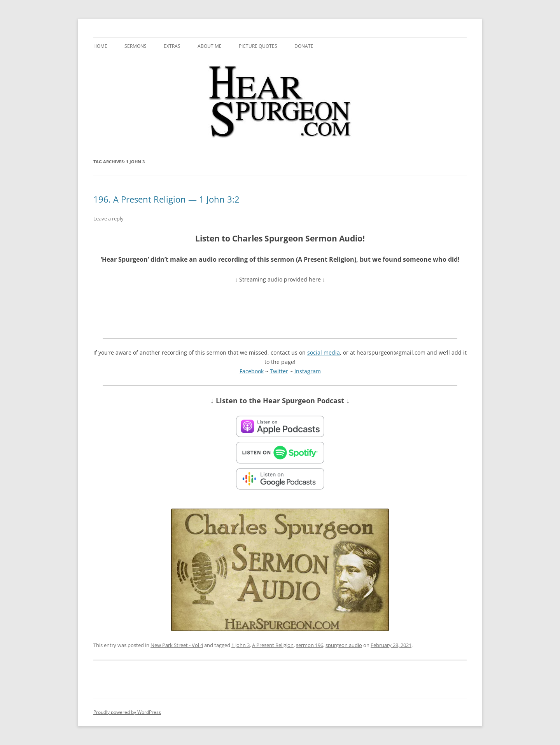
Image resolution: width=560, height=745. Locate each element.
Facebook (252, 371)
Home (100, 46)
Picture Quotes (258, 46)
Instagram (308, 371)
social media (324, 352)
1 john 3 (241, 645)
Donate (304, 46)
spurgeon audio (344, 645)
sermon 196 (310, 645)
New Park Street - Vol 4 (177, 645)
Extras (172, 46)
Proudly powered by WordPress (127, 712)
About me (210, 46)
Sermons (136, 46)
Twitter (279, 371)
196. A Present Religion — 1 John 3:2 (166, 199)
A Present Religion (273, 645)
